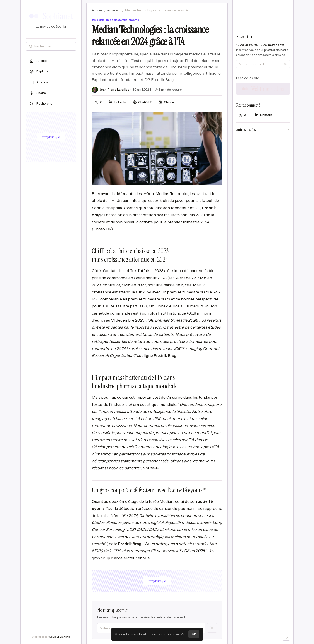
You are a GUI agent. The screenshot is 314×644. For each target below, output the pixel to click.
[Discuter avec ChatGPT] (142, 102)
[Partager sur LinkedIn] (117, 102)
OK (194, 634)
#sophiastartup (117, 20)
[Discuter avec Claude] (166, 102)
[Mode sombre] (286, 637)
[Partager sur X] (98, 102)
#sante (134, 20)
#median (114, 10)
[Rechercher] (54, 46)
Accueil (97, 10)
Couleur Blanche (60, 637)
